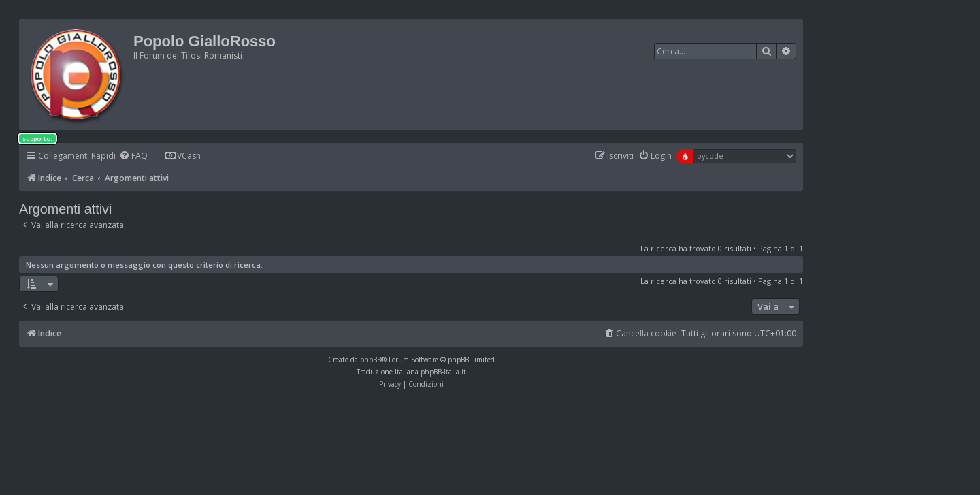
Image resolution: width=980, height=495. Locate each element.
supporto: (37, 139)
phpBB (371, 360)
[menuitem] (133, 156)
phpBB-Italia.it (443, 372)
